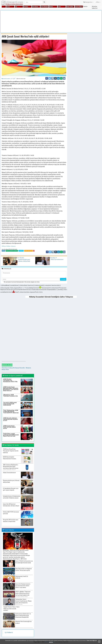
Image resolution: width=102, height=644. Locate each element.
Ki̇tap (88, 7)
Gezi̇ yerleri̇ (37, 7)
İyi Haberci (9, 632)
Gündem (45, 7)
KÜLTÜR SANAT (6, 79)
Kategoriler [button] (88, 2)
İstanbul (21, 251)
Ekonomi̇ (11, 7)
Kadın (62, 7)
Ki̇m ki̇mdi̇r (80, 7)
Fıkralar (20, 7)
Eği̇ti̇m (2, 7)
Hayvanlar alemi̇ (56, 7)
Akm (3, 251)
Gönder (63, 279)
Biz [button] (98, 2)
